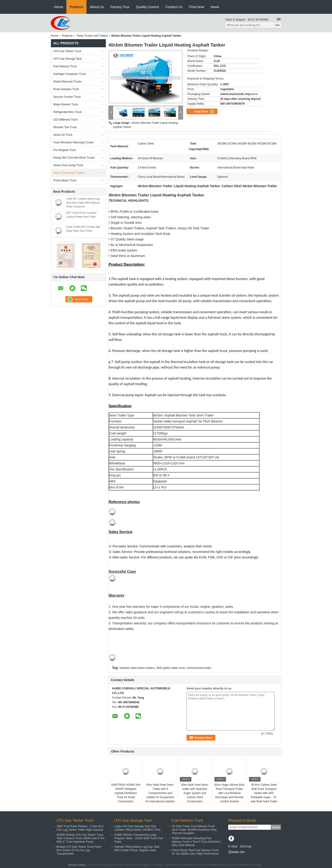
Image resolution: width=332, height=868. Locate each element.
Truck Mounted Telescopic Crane (73, 142)
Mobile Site (236, 852)
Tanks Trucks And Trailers (92, 36)
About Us (97, 7)
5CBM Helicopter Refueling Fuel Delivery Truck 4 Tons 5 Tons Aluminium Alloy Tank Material (196, 842)
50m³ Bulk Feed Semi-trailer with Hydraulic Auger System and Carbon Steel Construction (195, 793)
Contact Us (174, 7)
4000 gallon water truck (171, 668)
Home (59, 7)
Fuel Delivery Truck (65, 66)
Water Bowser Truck (66, 104)
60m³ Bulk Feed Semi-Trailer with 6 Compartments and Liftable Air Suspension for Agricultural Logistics (160, 793)
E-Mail (233, 846)
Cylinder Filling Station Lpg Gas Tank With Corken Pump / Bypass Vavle (137, 849)
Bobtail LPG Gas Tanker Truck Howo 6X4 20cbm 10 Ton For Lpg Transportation (79, 850)
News (215, 7)
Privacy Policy (77, 865)
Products (76, 7)
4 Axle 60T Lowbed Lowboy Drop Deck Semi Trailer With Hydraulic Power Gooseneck (83, 203)
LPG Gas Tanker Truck (67, 51)
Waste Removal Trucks (67, 82)
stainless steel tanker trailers (137, 668)
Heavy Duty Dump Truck (68, 165)
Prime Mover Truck (65, 180)
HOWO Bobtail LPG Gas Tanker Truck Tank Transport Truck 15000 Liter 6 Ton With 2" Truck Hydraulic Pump (80, 838)
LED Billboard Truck (65, 120)
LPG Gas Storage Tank (67, 59)
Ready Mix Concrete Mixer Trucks (74, 158)
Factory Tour (120, 7)
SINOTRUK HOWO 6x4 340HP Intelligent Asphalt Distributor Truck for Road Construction (126, 793)
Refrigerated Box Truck (67, 112)
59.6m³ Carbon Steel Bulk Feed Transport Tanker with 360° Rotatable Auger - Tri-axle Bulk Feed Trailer (264, 793)
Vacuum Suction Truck (67, 97)
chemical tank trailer (199, 668)
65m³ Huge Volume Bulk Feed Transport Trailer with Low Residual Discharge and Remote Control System (229, 793)
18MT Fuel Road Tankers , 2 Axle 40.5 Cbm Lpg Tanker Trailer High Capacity (80, 828)
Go (277, 25)
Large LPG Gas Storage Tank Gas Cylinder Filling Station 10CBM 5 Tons (137, 828)
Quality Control (147, 7)
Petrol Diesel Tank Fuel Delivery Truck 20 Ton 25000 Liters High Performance (195, 852)
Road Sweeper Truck (66, 89)
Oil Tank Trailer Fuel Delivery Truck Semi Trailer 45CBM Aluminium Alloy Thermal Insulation (194, 830)
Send (276, 827)
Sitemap (245, 846)
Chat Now (196, 7)
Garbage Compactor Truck (70, 74)
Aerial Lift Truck (63, 135)
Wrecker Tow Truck (65, 127)
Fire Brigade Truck (65, 150)
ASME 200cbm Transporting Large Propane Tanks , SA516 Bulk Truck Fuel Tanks (139, 838)
